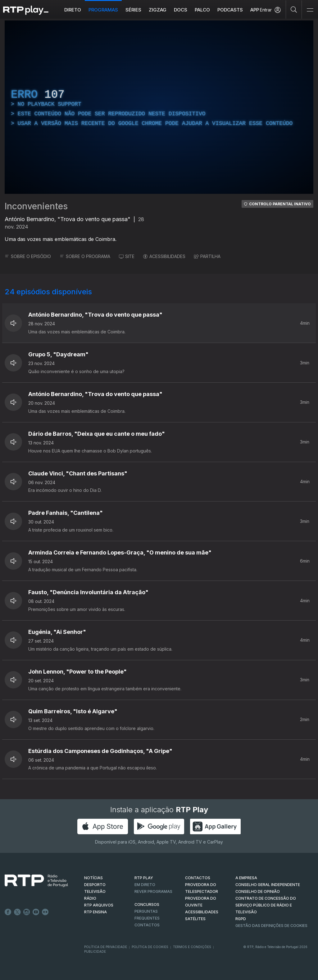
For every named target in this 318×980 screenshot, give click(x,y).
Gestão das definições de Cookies (271, 926)
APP (255, 10)
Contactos (147, 925)
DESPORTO (95, 885)
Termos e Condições (192, 947)
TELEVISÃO (95, 891)
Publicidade (95, 951)
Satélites (195, 919)
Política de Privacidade (106, 947)
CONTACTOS (198, 878)
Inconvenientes (36, 206)
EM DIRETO (145, 885)
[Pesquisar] (294, 9)
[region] (159, 107)
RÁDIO (90, 898)
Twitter (17, 912)
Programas (103, 10)
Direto (73, 10)
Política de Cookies (150, 947)
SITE (127, 256)
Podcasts (230, 10)
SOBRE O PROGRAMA (85, 256)
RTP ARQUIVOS (99, 905)
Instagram (27, 912)
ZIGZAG (158, 10)
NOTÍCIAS (93, 878)
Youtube (36, 912)
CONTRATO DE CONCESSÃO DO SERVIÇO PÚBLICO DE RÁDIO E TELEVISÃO (266, 905)
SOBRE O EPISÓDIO (28, 256)
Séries (133, 10)
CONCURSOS (147, 904)
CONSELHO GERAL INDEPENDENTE (268, 885)
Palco (202, 10)
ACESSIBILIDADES (164, 256)
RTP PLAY (144, 878)
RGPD (241, 919)
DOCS (181, 10)
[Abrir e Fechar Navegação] (310, 10)
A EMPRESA (246, 878)
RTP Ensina (95, 912)
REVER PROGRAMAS (153, 891)
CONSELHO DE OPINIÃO (258, 891)
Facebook (8, 912)
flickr (45, 912)
